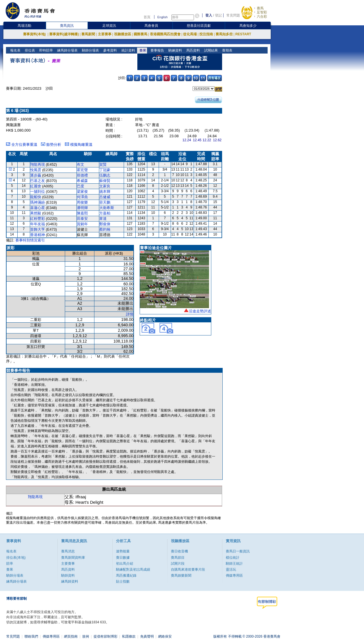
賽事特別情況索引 (30, 240)
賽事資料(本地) (35, 34)
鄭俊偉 (105, 224)
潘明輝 (82, 208)
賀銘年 (82, 224)
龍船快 (36, 197)
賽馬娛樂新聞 (181, 575)
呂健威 (105, 197)
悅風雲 (36, 170)
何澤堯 (82, 197)
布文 (80, 164)
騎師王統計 (234, 564)
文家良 (105, 186)
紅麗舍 (36, 186)
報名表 (15, 50)
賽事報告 (157, 50)
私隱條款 (129, 636)
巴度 (80, 186)
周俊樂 (82, 202)
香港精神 (38, 235)
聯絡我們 (31, 636)
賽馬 (260, 8)
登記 (218, 15)
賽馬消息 (68, 551)
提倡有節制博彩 (106, 636)
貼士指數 (123, 581)
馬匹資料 (192, 50)
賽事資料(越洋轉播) (64, 34)
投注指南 (206, 34)
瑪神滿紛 (38, 202)
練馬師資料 (70, 581)
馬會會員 (151, 26)
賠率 (10, 564)
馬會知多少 (248, 26)
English (162, 17)
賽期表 (227, 50)
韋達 (103, 219)
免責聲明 (147, 636)
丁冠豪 (105, 170)
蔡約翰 (105, 229)
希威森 (82, 181)
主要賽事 (105, 34)
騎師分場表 (90, 50)
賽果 (142, 50)
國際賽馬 (140, 34)
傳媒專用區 (234, 575)
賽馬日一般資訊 (238, 551)
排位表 (29, 50)
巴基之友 (38, 181)
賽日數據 (123, 558)
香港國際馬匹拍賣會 (165, 34)
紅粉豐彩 (38, 219)
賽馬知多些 (224, 34)
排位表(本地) (16, 558)
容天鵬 (105, 202)
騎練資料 (174, 50)
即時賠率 (46, 50)
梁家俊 (82, 192)
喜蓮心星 (38, 208)
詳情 (130, 314)
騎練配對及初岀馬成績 (133, 570)
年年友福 (38, 224)
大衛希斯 (107, 208)
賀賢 (103, 164)
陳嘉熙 (82, 213)
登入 (209, 15)
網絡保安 (165, 636)
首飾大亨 (38, 229)
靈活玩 (231, 570)
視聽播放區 (123, 34)
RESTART (243, 34)
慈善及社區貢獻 (199, 26)
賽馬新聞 (88, 34)
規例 (86, 636)
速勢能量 (123, 551)
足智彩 (262, 12)
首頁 (147, 17)
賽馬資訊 (67, 26)
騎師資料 (68, 575)
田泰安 (82, 219)
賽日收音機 (179, 551)
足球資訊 (109, 26)
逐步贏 (36, 175)
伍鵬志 (105, 175)
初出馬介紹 (125, 564)
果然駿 (36, 213)
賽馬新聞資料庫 (73, 558)
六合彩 (262, 17)
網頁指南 (71, 636)
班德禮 (82, 175)
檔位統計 (233, 558)
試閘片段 (178, 564)
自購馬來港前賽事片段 (188, 570)
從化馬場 (190, 34)
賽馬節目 (178, 558)
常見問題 (233, 15)
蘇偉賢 (105, 181)
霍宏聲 (82, 170)
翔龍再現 (38, 164)
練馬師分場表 (67, 50)
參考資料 (110, 50)
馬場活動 (24, 26)
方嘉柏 (105, 213)
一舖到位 (38, 192)
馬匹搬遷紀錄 (126, 575)
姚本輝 (105, 192)
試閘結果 (210, 50)
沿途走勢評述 (200, 311)
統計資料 (128, 50)
